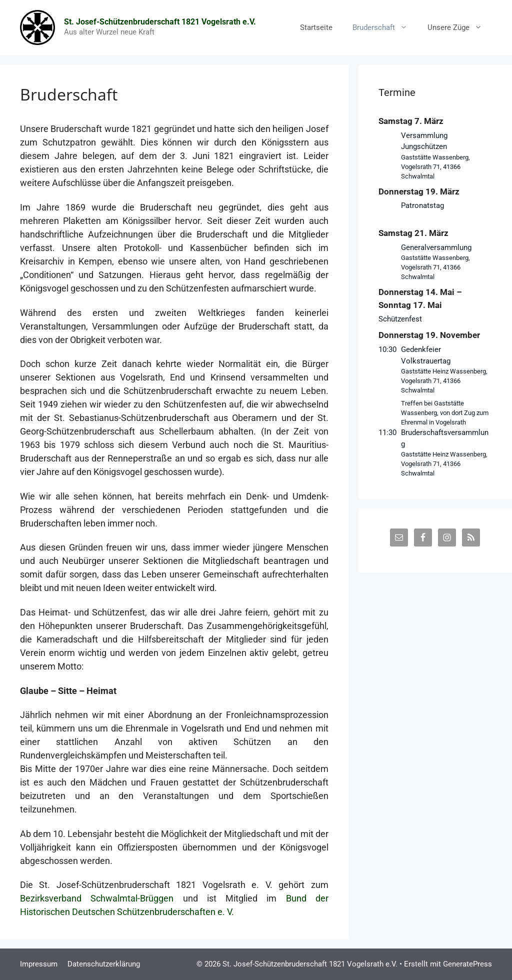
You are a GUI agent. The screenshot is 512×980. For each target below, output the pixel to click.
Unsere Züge (460, 27)
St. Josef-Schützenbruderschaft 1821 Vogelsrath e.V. (160, 22)
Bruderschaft (385, 27)
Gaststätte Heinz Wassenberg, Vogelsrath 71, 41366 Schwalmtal (444, 381)
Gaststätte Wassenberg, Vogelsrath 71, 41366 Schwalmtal (435, 167)
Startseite (316, 27)
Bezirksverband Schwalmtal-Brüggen (101, 898)
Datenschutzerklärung (104, 964)
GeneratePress (467, 964)
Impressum (39, 964)
